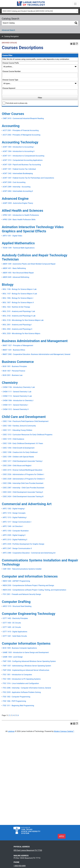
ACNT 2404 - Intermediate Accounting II (18, 191)
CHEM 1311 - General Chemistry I (15, 405)
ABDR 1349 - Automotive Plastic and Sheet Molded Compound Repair (29, 264)
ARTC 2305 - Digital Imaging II (14, 535)
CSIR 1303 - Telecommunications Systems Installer (22, 569)
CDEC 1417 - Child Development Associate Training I (23, 461)
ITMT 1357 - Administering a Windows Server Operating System (27, 666)
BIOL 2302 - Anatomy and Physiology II (17, 329)
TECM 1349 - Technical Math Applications (19, 248)
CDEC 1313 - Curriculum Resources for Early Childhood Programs (27, 435)
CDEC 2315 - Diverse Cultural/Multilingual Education (22, 470)
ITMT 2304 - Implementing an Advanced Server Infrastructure (26, 670)
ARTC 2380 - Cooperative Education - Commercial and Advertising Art (29, 553)
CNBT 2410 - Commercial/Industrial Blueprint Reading (23, 118)
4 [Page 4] (14, 715)
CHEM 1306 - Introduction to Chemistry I (18, 400)
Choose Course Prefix (11, 63)
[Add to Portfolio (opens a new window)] (71, 44)
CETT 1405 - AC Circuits (12, 627)
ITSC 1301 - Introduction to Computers (17, 675)
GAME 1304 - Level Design (13, 657)
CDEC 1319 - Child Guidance (13, 439)
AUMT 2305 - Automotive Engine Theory (18, 203)
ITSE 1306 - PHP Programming (14, 701)
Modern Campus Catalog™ (64, 731)
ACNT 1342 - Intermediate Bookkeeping (18, 173)
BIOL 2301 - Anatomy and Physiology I (17, 325)
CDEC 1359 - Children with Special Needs (18, 457)
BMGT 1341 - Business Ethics (14, 350)
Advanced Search (8, 30)
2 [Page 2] (9, 715)
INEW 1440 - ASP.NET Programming (16, 581)
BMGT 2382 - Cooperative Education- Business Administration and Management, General (36, 354)
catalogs (11, 731)
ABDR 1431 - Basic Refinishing (14, 268)
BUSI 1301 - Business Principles (15, 366)
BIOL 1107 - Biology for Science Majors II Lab (20, 294)
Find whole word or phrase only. (17, 103)
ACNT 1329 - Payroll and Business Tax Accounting (22, 165)
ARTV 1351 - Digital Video (12, 236)
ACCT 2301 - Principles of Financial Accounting (21, 130)
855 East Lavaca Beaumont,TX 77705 (28, 850)
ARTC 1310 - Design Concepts (14, 513)
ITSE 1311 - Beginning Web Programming (18, 706)
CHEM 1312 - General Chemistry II (16, 409)
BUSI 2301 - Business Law (13, 375)
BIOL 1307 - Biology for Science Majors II (18, 303)
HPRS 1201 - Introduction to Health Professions (21, 215)
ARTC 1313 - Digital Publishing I (15, 517)
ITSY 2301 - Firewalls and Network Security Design (22, 594)
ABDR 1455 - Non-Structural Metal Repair (18, 273)
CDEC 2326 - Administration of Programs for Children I (23, 474)
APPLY (62, 836)
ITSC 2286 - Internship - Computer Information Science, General (27, 688)
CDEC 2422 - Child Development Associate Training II (23, 492)
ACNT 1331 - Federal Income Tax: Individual (19, 169)
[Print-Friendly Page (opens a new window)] (74, 44)
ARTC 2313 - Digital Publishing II (15, 540)
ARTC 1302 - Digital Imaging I (14, 509)
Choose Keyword (9, 88)
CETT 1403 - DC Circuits (12, 623)
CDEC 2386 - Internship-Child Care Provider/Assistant (23, 483)
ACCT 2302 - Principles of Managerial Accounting (21, 135)
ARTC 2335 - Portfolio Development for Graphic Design (23, 544)
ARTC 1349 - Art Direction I (13, 526)
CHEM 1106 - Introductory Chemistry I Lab (19, 387)
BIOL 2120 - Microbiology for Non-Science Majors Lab (23, 320)
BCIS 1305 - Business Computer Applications (20, 648)
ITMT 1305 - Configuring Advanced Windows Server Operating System (29, 661)
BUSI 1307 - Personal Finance (14, 371)
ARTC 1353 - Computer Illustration (16, 531)
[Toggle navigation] (75, 4)
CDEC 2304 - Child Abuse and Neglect (17, 466)
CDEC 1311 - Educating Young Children (17, 430)
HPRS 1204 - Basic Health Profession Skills (19, 220)
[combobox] (40, 11)
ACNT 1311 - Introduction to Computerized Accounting (23, 156)
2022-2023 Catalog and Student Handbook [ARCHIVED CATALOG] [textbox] (28, 11)
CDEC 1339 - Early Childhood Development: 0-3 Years (23, 443)
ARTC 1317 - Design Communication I (17, 522)
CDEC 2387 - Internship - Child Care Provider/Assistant (23, 488)
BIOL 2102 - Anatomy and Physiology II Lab (19, 316)
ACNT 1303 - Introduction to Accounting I (18, 147)
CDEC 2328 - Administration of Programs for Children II (24, 479)
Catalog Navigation (11, 36)
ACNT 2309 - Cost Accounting (14, 182)
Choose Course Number (12, 71)
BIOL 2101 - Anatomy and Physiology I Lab (19, 311)
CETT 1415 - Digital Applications (15, 632)
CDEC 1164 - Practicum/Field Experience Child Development (26, 421)
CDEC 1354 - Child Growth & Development (19, 448)
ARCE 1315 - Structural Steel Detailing (17, 606)
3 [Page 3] (12, 715)
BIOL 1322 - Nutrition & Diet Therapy (16, 307)
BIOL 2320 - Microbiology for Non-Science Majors (21, 333)
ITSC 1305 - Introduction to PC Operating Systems (22, 679)
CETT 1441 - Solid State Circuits (15, 636)
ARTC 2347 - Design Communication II (17, 548)
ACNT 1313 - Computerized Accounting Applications (23, 160)
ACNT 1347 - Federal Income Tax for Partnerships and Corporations (28, 178)
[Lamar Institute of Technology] (34, 4)
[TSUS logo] (27, 830)
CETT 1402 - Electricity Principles (15, 618)
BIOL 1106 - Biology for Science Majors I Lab (20, 289)
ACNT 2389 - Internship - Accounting (16, 187)
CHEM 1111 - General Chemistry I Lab (17, 392)
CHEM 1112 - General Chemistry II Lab (17, 396)
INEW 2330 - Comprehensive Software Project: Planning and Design (28, 585)
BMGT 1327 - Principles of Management (18, 345)
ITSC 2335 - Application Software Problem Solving (22, 692)
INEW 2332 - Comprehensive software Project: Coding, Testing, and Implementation (34, 590)
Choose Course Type (10, 80)
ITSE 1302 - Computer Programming (16, 697)
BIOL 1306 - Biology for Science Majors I (18, 298)
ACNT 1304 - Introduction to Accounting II (18, 151)
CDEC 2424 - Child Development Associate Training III (23, 497)
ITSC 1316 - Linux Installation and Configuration (21, 683)
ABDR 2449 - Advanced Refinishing (16, 277)
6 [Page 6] (18, 715)
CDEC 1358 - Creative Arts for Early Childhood (20, 452)
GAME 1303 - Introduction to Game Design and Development (26, 652)
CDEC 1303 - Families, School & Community (19, 426)
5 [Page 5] (16, 715)
